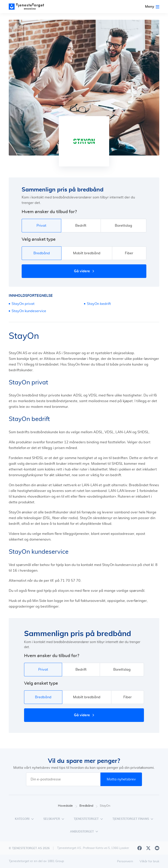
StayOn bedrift (99, 304)
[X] (148, 848)
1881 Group (56, 861)
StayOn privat (23, 304)
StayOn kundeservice (29, 311)
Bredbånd (88, 806)
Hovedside (68, 806)
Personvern (125, 861)
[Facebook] (140, 848)
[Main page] (28, 7)
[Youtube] (157, 848)
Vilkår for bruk (149, 861)
